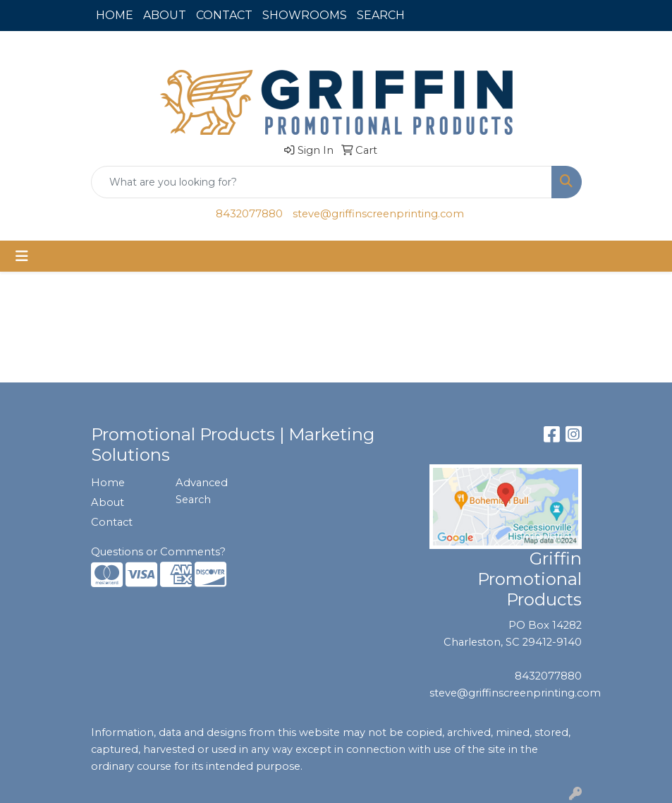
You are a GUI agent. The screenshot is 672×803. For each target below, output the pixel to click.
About (108, 502)
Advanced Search (202, 491)
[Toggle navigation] (22, 256)
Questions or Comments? (158, 552)
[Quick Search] (322, 182)
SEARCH (381, 15)
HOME (115, 15)
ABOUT (165, 15)
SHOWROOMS (305, 15)
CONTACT (224, 15)
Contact (112, 522)
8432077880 (249, 214)
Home (108, 483)
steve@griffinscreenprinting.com (378, 214)
